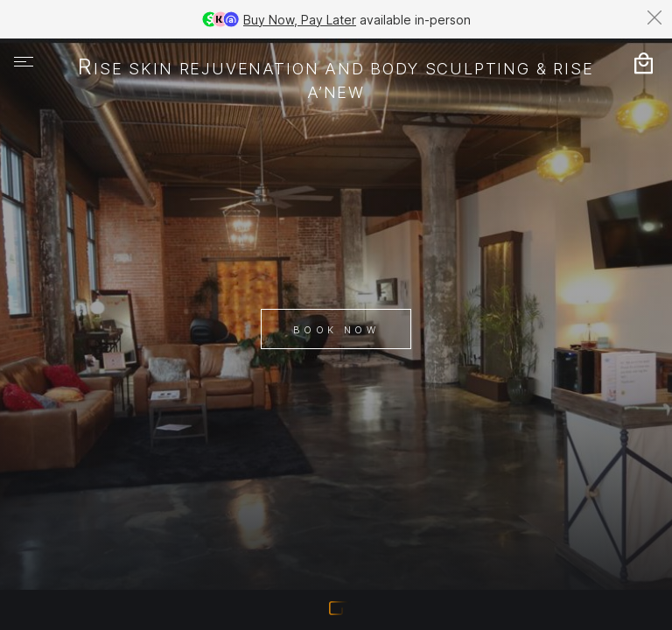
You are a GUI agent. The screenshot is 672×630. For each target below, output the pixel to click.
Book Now (336, 330)
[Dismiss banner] (654, 17)
